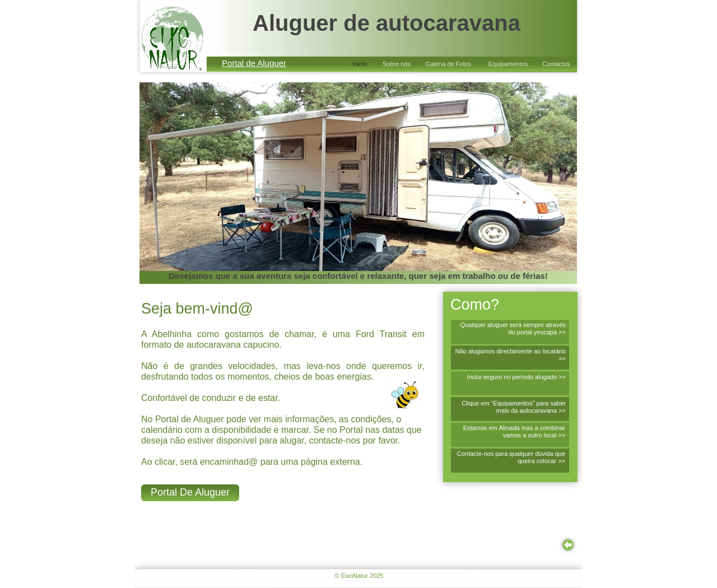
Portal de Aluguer (254, 63)
